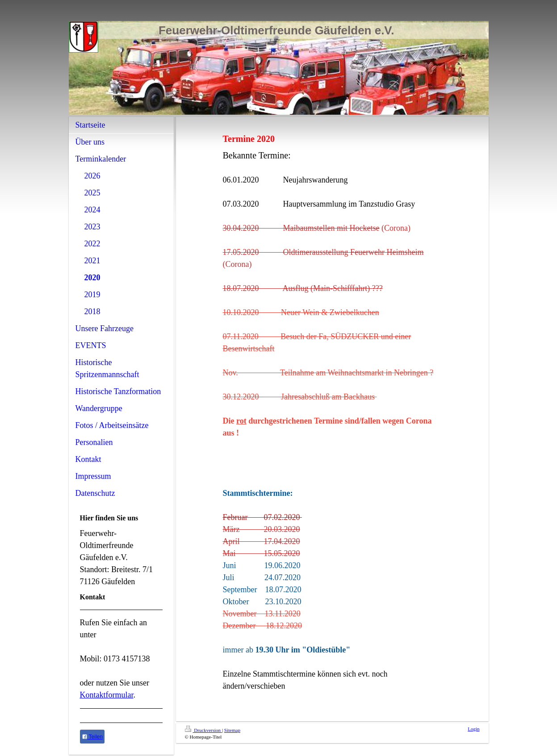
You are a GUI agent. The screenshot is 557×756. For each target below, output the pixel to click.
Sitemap (232, 730)
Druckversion (203, 730)
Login (473, 729)
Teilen (92, 737)
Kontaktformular (107, 695)
